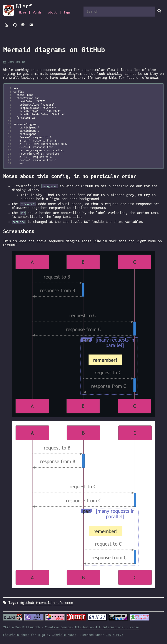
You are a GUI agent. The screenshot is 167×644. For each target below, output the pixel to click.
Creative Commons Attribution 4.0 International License (92, 627)
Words (37, 12)
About (53, 12)
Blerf (24, 6)
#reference (63, 603)
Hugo (42, 635)
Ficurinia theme (16, 635)
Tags (67, 12)
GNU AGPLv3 (115, 635)
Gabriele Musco (64, 635)
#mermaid (44, 603)
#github (27, 603)
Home (23, 12)
